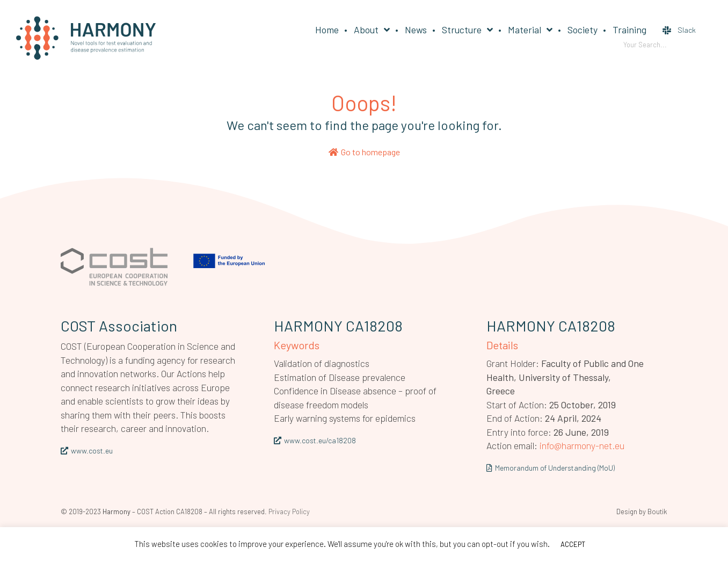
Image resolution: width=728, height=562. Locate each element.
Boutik (657, 511)
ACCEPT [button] (573, 544)
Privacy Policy (289, 511)
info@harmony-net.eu (582, 445)
